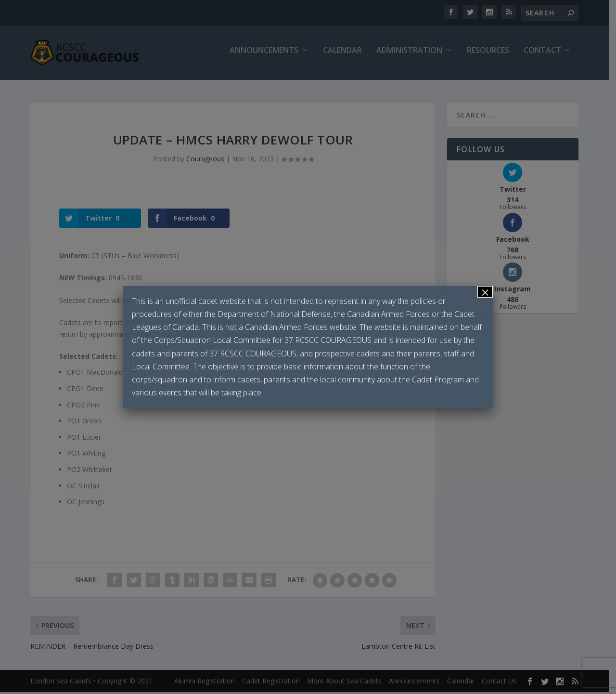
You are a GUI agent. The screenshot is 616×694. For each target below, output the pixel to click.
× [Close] (485, 292)
